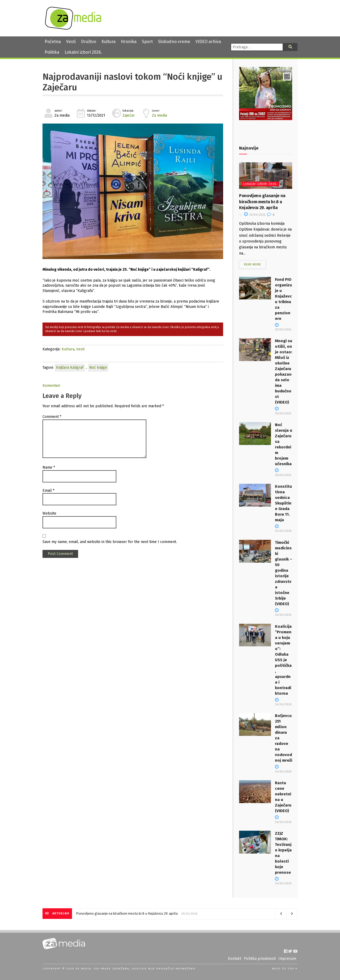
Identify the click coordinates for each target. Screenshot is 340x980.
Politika (52, 52)
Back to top (285, 969)
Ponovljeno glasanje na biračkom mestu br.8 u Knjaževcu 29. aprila (262, 202)
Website (49, 513)
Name (49, 467)
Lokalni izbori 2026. (83, 52)
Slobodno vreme (174, 42)
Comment (52, 417)
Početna (53, 42)
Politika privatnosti (260, 959)
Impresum (287, 959)
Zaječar (129, 115)
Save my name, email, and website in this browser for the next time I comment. (110, 542)
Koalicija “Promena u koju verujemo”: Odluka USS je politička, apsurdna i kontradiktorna (283, 660)
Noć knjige (98, 368)
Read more (253, 264)
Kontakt (235, 959)
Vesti (71, 42)
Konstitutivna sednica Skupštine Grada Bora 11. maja (283, 503)
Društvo (89, 42)
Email (48, 491)
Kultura (109, 42)
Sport (147, 42)
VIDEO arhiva (208, 42)
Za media (160, 115)
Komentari (51, 386)
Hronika (129, 42)
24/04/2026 (283, 529)
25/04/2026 (255, 215)
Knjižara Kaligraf (70, 368)
